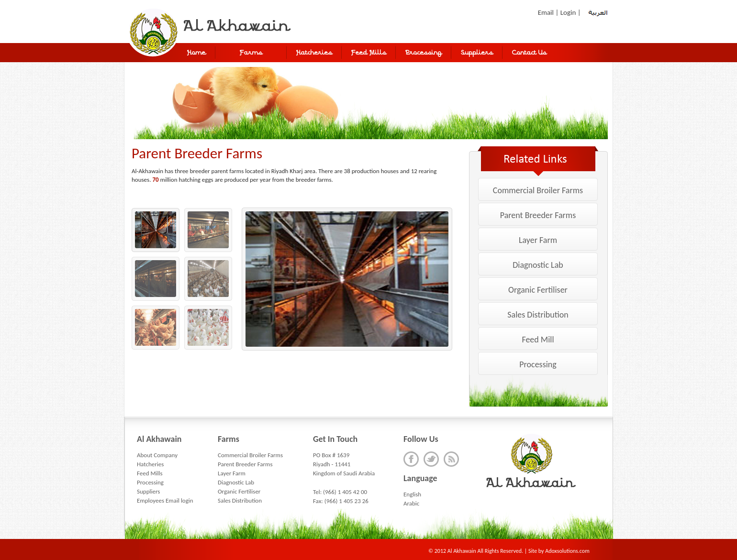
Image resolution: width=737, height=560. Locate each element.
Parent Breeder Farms (538, 215)
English (412, 494)
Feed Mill (538, 340)
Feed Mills (150, 473)
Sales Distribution (538, 315)
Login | (571, 12)
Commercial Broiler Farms (538, 190)
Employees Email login (165, 500)
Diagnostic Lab (538, 265)
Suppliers (148, 491)
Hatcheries (150, 464)
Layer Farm (538, 240)
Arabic (411, 503)
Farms (251, 53)
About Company (157, 455)
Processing (538, 364)
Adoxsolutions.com (567, 551)
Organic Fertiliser (538, 290)
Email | (549, 12)
